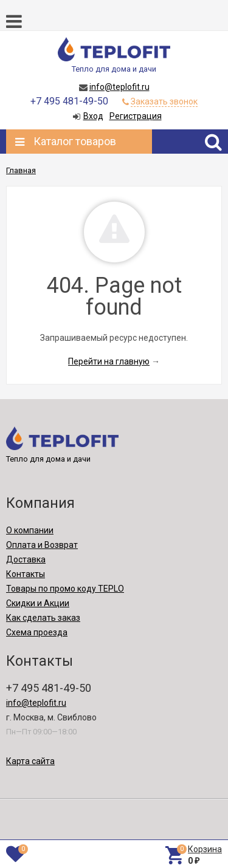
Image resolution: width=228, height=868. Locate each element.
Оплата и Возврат (42, 545)
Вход (93, 116)
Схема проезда (37, 632)
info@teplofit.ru (119, 87)
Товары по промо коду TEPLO (65, 589)
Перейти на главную (109, 361)
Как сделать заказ (43, 618)
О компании (30, 530)
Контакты (26, 574)
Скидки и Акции (38, 603)
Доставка (26, 559)
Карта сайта (30, 761)
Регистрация (136, 116)
